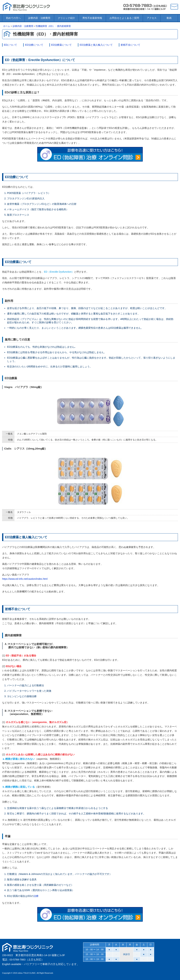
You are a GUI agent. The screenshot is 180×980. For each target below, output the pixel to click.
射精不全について (130, 45)
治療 (36, 896)
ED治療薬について (61, 45)
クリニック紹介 (66, 18)
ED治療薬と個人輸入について (96, 45)
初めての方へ (13, 18)
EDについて (10, 45)
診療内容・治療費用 (39, 18)
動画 (169, 18)
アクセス (152, 18)
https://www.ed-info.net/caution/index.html (25, 579)
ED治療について (34, 45)
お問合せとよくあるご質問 (124, 18)
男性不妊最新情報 (92, 18)
